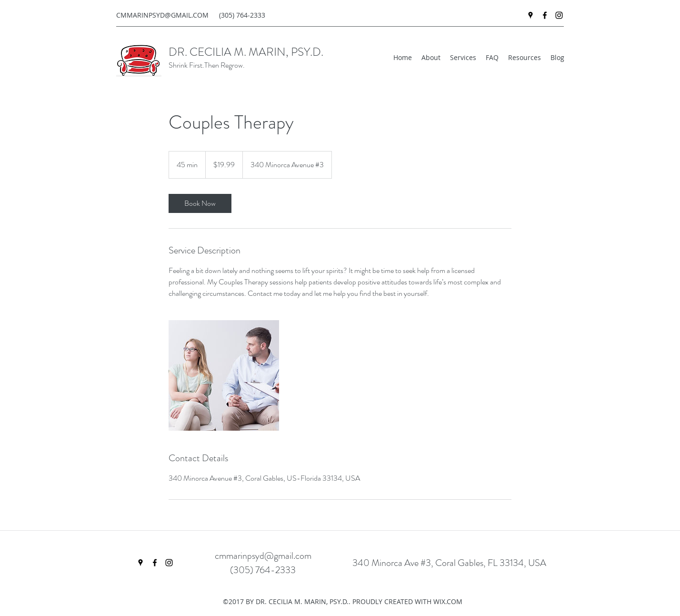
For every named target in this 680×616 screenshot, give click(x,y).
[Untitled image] (224, 375)
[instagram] (559, 15)
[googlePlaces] (530, 15)
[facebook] (545, 15)
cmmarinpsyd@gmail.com (263, 556)
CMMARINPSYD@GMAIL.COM (162, 15)
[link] (200, 203)
